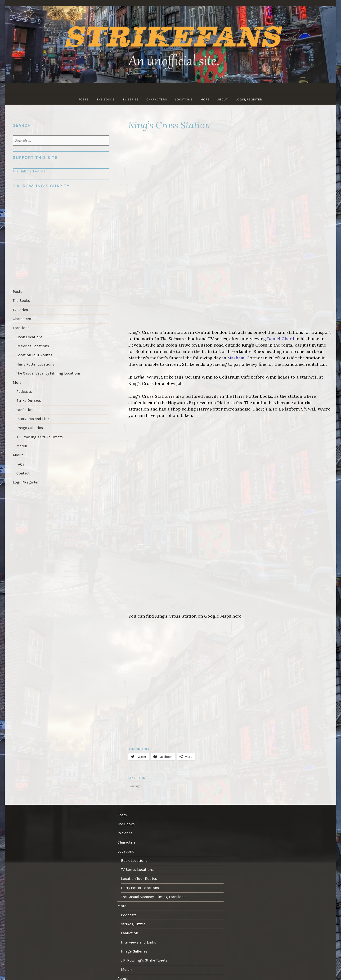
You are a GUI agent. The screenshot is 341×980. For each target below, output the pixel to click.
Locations (184, 99)
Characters (157, 99)
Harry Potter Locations (35, 363)
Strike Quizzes (29, 399)
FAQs (20, 461)
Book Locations (29, 336)
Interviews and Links (34, 417)
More (205, 99)
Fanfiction (25, 408)
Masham (236, 358)
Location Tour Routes (34, 354)
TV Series (130, 99)
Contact (23, 470)
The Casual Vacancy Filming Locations (48, 372)
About (223, 99)
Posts (83, 99)
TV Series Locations (33, 345)
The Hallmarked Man (30, 171)
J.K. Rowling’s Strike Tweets (39, 435)
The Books (105, 99)
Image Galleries (30, 426)
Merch (22, 444)
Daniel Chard (281, 339)
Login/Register (250, 99)
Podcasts (24, 390)
